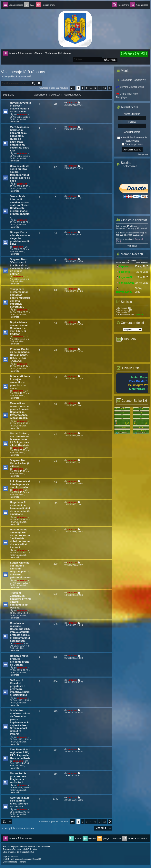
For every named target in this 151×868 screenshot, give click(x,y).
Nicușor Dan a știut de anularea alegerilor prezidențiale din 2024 (20, 238)
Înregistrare (143, 154)
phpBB (16, 847)
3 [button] (87, 88)
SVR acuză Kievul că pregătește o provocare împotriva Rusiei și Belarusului (20, 688)
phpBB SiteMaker (11, 857)
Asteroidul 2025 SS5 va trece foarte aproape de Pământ (20, 802)
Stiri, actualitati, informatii (19, 120)
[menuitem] (29, 5)
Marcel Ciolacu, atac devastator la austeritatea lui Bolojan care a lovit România (20, 439)
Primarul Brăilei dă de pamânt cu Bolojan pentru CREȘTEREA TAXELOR (20, 355)
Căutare (110, 60)
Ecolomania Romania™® (131, 80)
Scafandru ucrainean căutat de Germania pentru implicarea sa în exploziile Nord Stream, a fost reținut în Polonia (20, 722)
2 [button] (83, 88)
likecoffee (125, 272)
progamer (12, 852)
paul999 (38, 859)
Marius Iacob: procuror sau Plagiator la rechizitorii (18, 778)
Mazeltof (25, 852)
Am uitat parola (132, 132)
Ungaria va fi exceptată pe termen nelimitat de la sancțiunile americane (20, 508)
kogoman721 (126, 277)
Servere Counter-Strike (130, 87)
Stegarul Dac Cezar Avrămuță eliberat (20, 463)
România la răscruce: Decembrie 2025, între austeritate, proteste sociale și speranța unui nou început (20, 632)
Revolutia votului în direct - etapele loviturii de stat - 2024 (20, 107)
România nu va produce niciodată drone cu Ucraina (20, 660)
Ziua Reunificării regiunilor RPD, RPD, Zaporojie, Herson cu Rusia (20, 754)
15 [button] (105, 88)
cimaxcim (22, 115)
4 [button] (91, 88)
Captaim (124, 266)
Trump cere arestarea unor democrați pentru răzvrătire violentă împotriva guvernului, (20, 298)
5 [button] (95, 88)
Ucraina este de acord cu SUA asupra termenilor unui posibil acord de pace (20, 173)
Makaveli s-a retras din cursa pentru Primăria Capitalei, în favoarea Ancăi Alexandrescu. (20, 411)
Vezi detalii (132, 246)
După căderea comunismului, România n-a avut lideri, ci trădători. (19, 328)
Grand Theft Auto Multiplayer (127, 96)
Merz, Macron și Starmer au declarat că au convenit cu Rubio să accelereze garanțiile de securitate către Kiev (20, 139)
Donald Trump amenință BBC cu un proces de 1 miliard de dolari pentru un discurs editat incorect (20, 538)
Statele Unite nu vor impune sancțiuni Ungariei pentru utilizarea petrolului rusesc (20, 570)
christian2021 (127, 283)
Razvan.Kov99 (124, 292)
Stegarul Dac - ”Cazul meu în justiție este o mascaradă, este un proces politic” (20, 267)
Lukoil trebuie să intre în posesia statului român (20, 484)
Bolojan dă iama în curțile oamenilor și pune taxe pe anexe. (20, 382)
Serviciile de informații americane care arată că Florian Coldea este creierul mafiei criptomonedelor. (20, 207)
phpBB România (30, 849)
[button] (72, 88)
